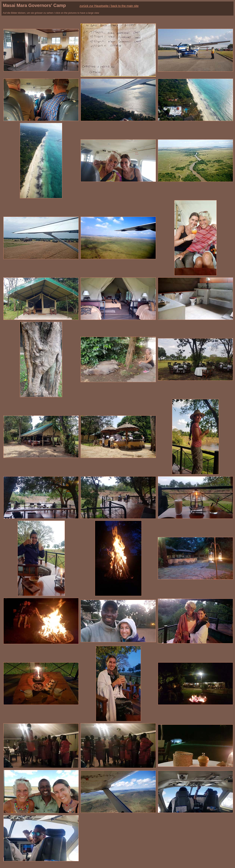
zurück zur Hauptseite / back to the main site (109, 6)
